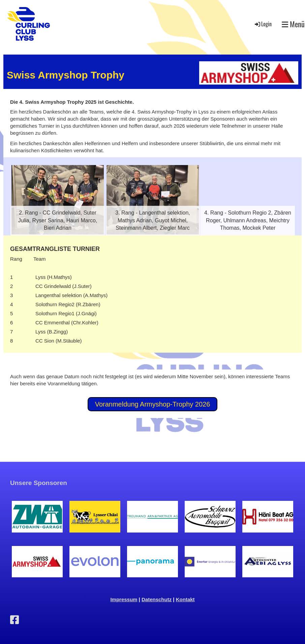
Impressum (124, 599)
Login (263, 24)
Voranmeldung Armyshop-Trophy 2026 (153, 404)
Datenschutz (157, 599)
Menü (293, 24)
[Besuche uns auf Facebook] (14, 620)
